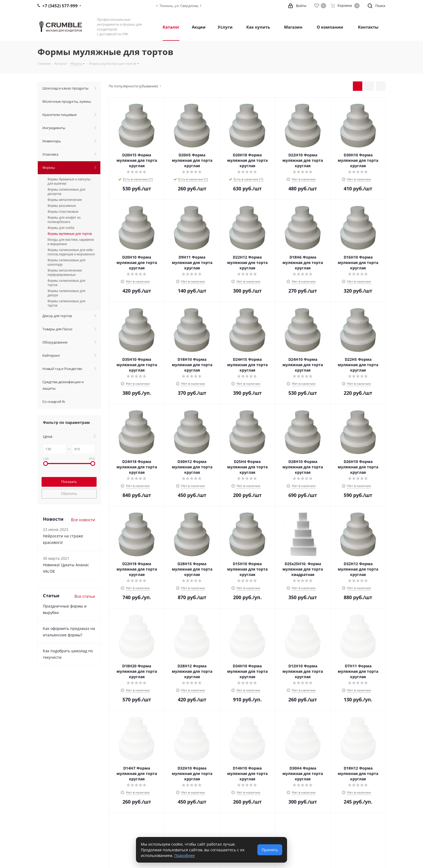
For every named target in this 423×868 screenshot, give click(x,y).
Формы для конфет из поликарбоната (64, 220)
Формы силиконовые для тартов (66, 303)
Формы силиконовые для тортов (66, 283)
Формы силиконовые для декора (66, 293)
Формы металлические (65, 200)
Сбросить (69, 493)
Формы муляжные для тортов (70, 234)
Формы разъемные (62, 206)
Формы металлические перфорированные (65, 273)
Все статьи (85, 596)
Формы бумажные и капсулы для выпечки (69, 181)
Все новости (83, 520)
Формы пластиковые (63, 212)
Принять (270, 850)
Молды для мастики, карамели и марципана (71, 242)
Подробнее (185, 855)
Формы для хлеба (61, 228)
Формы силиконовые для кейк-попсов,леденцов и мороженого (71, 252)
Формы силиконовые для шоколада (66, 262)
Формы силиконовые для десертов (66, 192)
